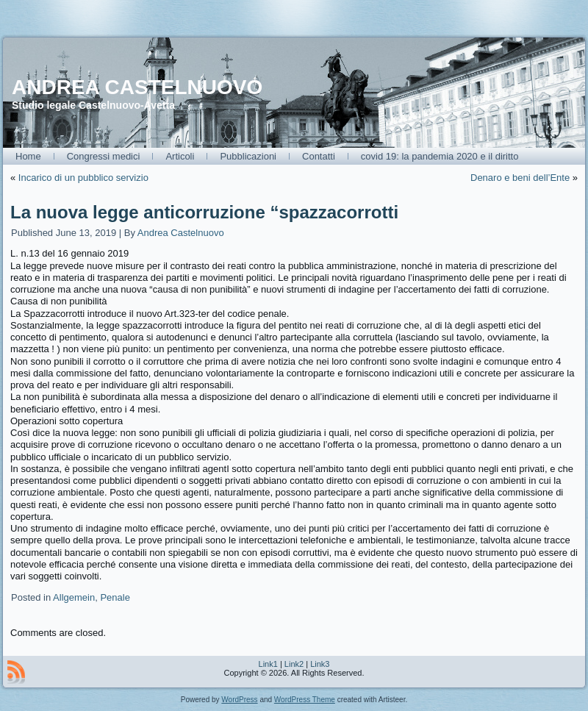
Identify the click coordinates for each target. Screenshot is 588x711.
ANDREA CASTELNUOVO (137, 87)
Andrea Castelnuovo (181, 233)
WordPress (239, 700)
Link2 (294, 664)
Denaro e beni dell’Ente (520, 178)
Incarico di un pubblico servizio (83, 178)
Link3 (320, 664)
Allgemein (74, 597)
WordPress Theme (305, 700)
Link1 (268, 664)
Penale (115, 597)
